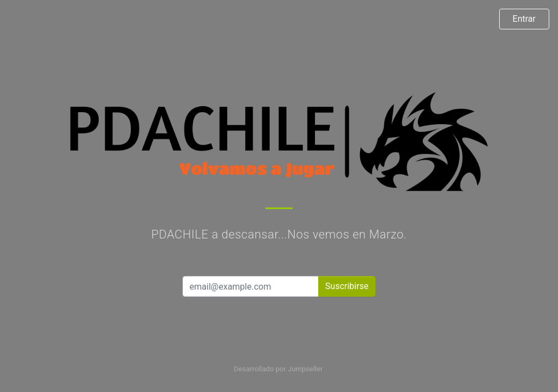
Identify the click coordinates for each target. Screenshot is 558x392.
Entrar (524, 19)
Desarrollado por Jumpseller (278, 369)
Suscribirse (347, 286)
